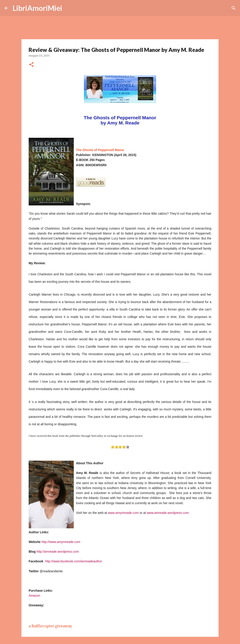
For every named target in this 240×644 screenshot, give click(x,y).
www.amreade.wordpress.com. (168, 513)
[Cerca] (69, 8)
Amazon (34, 596)
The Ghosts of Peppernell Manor (100, 150)
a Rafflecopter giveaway (50, 626)
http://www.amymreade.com (61, 542)
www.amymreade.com (123, 513)
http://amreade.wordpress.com (58, 552)
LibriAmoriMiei (37, 8)
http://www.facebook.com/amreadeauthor (74, 561)
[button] (31, 65)
